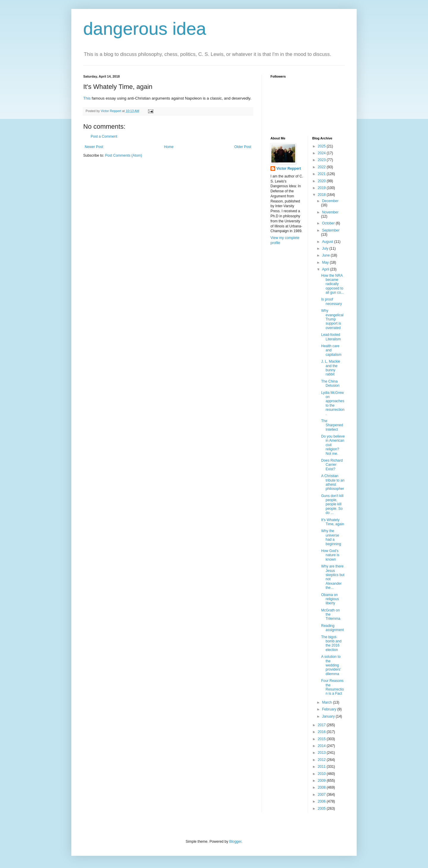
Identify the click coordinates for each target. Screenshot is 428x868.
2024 (322, 153)
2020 (322, 181)
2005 (322, 809)
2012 (322, 760)
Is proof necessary (331, 301)
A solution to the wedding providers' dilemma (331, 665)
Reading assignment (332, 628)
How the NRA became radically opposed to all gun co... (332, 284)
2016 (322, 732)
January (329, 716)
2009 (322, 781)
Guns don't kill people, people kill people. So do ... (332, 504)
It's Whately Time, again (332, 522)
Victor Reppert (289, 169)
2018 (322, 195)
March (327, 702)
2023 (322, 160)
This (87, 98)
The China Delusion (330, 383)
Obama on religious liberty (330, 599)
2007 (322, 795)
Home (169, 147)
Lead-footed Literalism (331, 337)
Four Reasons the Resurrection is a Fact (332, 687)
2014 (322, 746)
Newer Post (94, 147)
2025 (322, 146)
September (331, 230)
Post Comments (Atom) (123, 155)
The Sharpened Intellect (332, 425)
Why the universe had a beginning (331, 537)
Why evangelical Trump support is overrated (332, 319)
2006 (322, 801)
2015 (322, 739)
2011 (322, 767)
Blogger (235, 842)
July (326, 249)
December (330, 201)
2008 (322, 787)
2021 (322, 174)
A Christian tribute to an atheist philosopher (333, 482)
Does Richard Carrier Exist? (332, 465)
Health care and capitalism (331, 350)
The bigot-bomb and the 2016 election (331, 643)
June (326, 255)
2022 (322, 167)
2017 (322, 725)
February (329, 709)
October (329, 223)
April (326, 269)
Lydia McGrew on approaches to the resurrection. (333, 403)
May (326, 262)
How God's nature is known (330, 555)
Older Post (243, 147)
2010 (322, 774)
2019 (322, 188)
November (330, 212)
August (328, 242)
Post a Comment (104, 136)
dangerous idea (145, 29)
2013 (322, 753)
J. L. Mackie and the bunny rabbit (331, 368)
